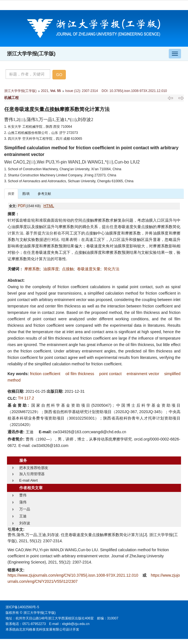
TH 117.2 (26, 398)
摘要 (11, 194)
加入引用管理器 (32, 474)
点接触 (68, 269)
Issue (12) (73, 91)
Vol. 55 (56, 91)
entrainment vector (143, 374)
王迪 (23, 516)
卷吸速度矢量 (89, 269)
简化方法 (112, 269)
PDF (22, 206)
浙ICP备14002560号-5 (22, 607)
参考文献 (44, 194)
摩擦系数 (32, 269)
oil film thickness (80, 374)
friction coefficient (45, 374)
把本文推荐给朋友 (34, 468)
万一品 (25, 509)
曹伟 (23, 495)
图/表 (26, 194)
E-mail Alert (28, 480)
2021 (45, 91)
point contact (110, 374)
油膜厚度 (51, 269)
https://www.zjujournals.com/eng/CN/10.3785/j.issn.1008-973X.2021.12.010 (73, 575)
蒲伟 (23, 502)
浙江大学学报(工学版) (31, 54)
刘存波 (25, 523)
